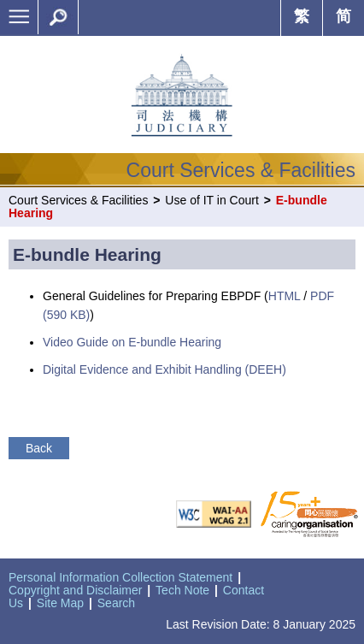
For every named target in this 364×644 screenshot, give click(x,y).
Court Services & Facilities (78, 200)
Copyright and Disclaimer (75, 590)
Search (116, 603)
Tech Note (182, 590)
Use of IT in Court (211, 200)
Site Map (60, 603)
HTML (285, 296)
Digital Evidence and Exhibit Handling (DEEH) (164, 369)
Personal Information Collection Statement (120, 577)
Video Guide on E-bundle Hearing (132, 342)
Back (39, 448)
